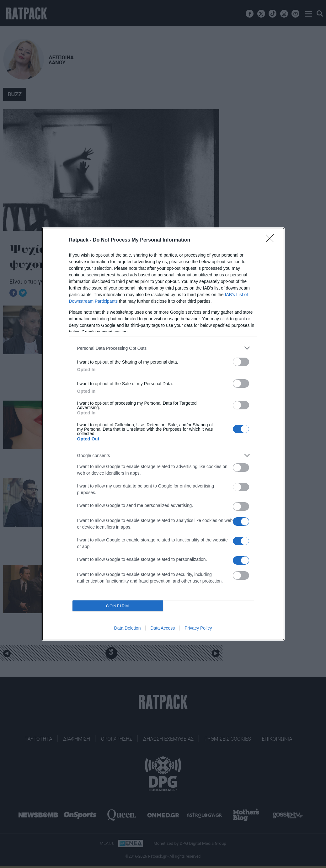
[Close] (272, 240)
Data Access (163, 628)
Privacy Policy (198, 628)
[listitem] (163, 348)
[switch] (241, 362)
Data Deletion (128, 628)
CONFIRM (118, 606)
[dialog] (163, 434)
